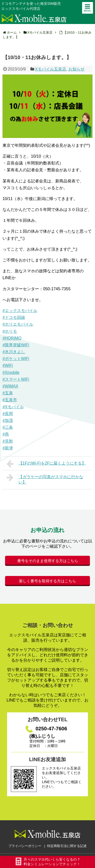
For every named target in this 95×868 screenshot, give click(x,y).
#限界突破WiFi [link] (16, 345)
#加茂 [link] (8, 420)
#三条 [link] (8, 427)
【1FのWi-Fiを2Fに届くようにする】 (46, 464)
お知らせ (77, 69)
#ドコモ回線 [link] (14, 317)
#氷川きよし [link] (14, 352)
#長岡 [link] (8, 414)
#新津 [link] (8, 448)
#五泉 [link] (8, 393)
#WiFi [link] (8, 365)
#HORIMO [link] (12, 338)
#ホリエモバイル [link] (18, 324)
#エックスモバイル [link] (20, 311)
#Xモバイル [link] (13, 407)
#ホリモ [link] (10, 331)
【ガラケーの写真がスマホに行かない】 (45, 479)
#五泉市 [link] (10, 400)
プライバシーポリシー (25, 846)
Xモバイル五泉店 (51, 69)
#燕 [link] (6, 434)
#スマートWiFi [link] (16, 379)
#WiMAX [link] (10, 386)
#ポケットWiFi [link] (16, 359)
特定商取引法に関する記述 (67, 846)
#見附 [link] (8, 441)
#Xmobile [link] (11, 372)
